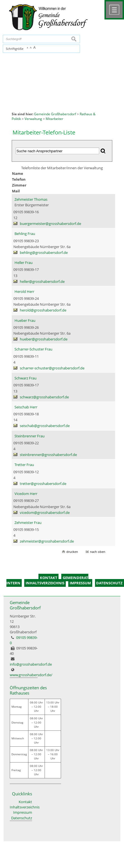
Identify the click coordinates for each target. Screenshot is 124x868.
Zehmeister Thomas (31, 199)
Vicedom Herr (26, 494)
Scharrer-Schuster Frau (33, 349)
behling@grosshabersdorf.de (44, 252)
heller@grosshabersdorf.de (42, 281)
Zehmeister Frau (28, 523)
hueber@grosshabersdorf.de (44, 339)
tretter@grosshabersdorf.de (43, 484)
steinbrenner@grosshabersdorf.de (48, 455)
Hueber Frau (25, 320)
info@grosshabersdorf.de (31, 664)
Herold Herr (24, 291)
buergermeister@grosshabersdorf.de (50, 224)
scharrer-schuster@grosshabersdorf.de (52, 368)
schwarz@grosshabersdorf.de (44, 397)
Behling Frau (25, 234)
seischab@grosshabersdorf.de (45, 426)
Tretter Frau (24, 465)
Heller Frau (24, 263)
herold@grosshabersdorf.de (43, 310)
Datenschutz (22, 818)
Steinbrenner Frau (30, 436)
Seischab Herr (26, 407)
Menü (114, 10)
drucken (72, 552)
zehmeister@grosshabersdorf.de (47, 541)
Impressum (23, 812)
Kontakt (25, 802)
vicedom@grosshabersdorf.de (45, 513)
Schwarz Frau (25, 378)
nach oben (98, 552)
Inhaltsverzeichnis (21, 807)
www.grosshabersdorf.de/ (31, 675)
